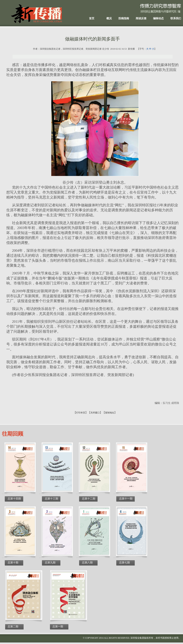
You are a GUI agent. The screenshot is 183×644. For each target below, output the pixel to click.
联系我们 (176, 18)
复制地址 (110, 413)
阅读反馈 (141, 18)
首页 (92, 18)
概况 (109, 18)
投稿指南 (124, 18)
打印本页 (81, 413)
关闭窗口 (95, 413)
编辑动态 (158, 18)
